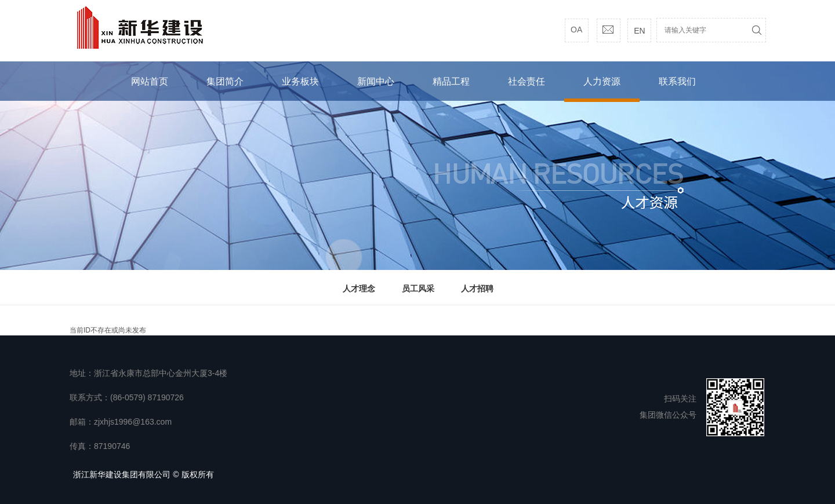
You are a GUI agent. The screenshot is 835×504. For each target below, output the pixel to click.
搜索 (756, 30)
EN (639, 31)
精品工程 (451, 81)
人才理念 (359, 288)
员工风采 (418, 288)
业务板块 (300, 81)
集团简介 (225, 81)
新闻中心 (376, 81)
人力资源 (602, 81)
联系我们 (677, 81)
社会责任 (527, 81)
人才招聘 (477, 288)
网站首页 (150, 81)
